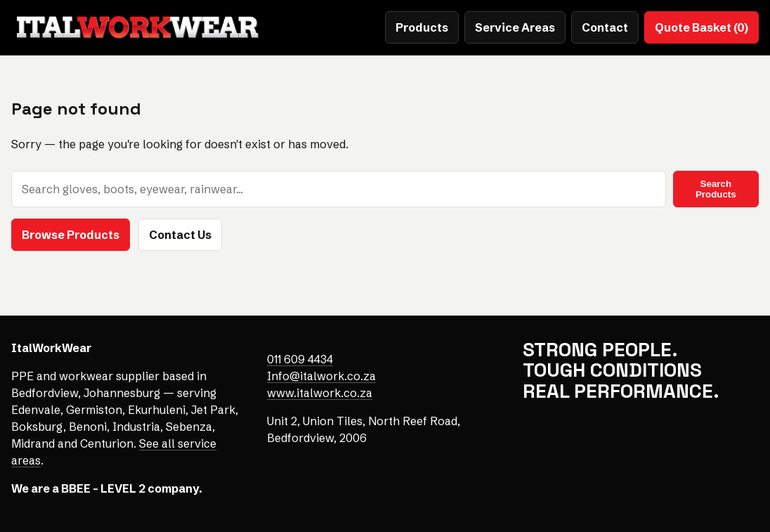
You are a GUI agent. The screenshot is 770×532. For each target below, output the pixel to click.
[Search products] (339, 189)
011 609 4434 (300, 359)
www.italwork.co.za (320, 393)
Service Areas (515, 27)
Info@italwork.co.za (321, 376)
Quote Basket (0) (702, 27)
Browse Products (71, 235)
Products (422, 27)
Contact (605, 27)
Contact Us (180, 235)
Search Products (716, 189)
